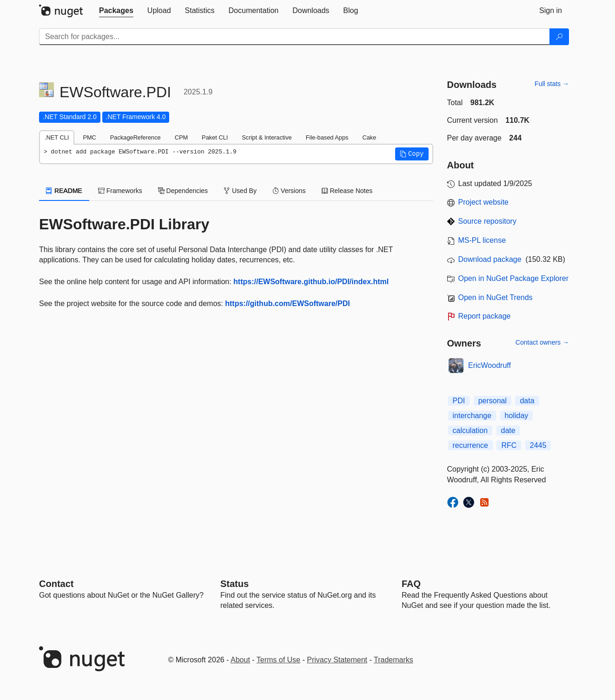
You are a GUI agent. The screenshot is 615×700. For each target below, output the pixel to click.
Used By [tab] (240, 191)
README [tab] (64, 191)
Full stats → (552, 84)
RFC (509, 445)
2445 (538, 445)
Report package (485, 316)
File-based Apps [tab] (327, 137)
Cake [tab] (369, 137)
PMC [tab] (89, 137)
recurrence (470, 445)
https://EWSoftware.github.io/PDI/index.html (311, 282)
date (508, 430)
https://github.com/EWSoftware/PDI (287, 303)
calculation (470, 430)
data (527, 401)
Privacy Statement (337, 660)
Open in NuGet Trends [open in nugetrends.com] (496, 297)
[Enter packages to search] (294, 37)
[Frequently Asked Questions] (411, 584)
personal (493, 401)
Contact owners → (542, 342)
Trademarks (393, 660)
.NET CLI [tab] (57, 137)
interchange (472, 416)
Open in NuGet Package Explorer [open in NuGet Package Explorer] (513, 278)
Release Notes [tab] (347, 191)
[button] (412, 154)
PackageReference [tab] (136, 137)
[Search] (559, 37)
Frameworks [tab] (120, 191)
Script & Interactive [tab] (267, 137)
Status (235, 584)
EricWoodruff (489, 365)
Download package (490, 259)
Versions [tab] (289, 191)
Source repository (487, 221)
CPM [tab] (181, 137)
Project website (484, 202)
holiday (517, 416)
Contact (56, 584)
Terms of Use (278, 660)
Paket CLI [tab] (215, 137)
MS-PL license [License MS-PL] (482, 240)
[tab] (116, 11)
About (240, 660)
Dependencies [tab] (183, 191)
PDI (459, 401)
